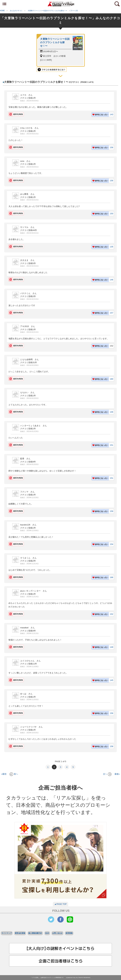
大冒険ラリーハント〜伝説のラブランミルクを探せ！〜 (55, 42)
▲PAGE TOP (60, 904)
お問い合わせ (57, 933)
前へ (14, 774)
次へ (107, 774)
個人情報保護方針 (35, 933)
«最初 (4, 774)
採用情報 (69, 933)
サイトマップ (7, 933)
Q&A (47, 933)
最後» (117, 774)
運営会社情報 (20, 933)
